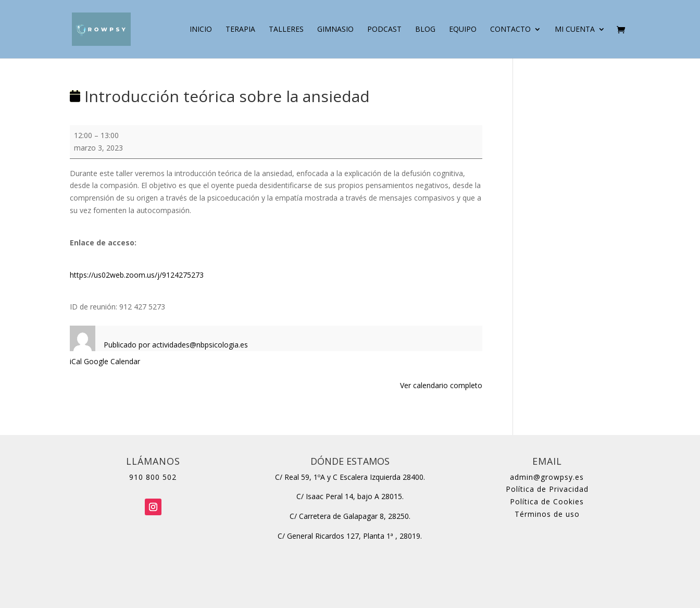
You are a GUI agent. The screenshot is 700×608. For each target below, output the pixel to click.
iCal (76, 361)
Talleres (286, 30)
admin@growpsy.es (547, 477)
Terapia (240, 30)
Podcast (384, 30)
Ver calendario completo (441, 385)
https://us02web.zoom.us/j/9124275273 (137, 275)
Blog (425, 30)
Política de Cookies (547, 501)
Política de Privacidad (547, 489)
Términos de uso (547, 514)
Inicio (201, 30)
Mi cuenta (575, 30)
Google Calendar (112, 361)
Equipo (463, 30)
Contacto (510, 30)
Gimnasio (335, 30)
